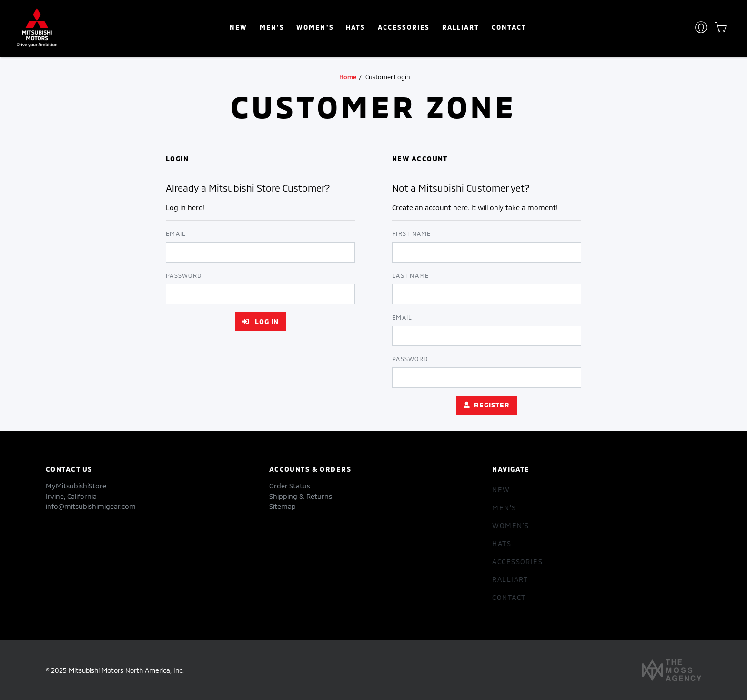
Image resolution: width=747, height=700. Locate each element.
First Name (412, 233)
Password (184, 275)
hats (356, 27)
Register (487, 405)
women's (315, 27)
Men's (272, 27)
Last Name (410, 275)
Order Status (290, 486)
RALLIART (461, 27)
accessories (404, 27)
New (238, 27)
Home (348, 77)
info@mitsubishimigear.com (91, 506)
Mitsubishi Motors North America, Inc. (126, 670)
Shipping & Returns (301, 496)
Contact (509, 27)
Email (176, 233)
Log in (260, 321)
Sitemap (283, 506)
